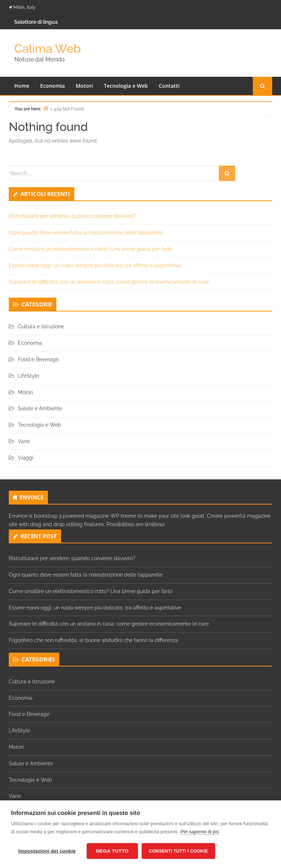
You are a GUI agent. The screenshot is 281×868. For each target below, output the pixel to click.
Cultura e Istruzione (41, 327)
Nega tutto (112, 851)
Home (22, 86)
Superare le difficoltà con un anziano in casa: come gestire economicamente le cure (109, 282)
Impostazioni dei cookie (47, 851)
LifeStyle (29, 376)
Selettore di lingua (36, 22)
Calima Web (48, 48)
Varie (24, 441)
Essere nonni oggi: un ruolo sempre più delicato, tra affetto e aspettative (95, 265)
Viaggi (26, 458)
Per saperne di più (200, 832)
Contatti (169, 86)
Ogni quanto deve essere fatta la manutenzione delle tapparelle (86, 233)
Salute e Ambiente (40, 408)
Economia (53, 86)
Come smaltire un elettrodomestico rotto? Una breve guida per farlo (91, 249)
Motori (84, 86)
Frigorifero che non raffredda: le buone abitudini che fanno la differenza (93, 640)
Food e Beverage (38, 359)
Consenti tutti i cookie (178, 851)
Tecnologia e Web (126, 86)
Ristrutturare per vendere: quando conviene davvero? (72, 216)
